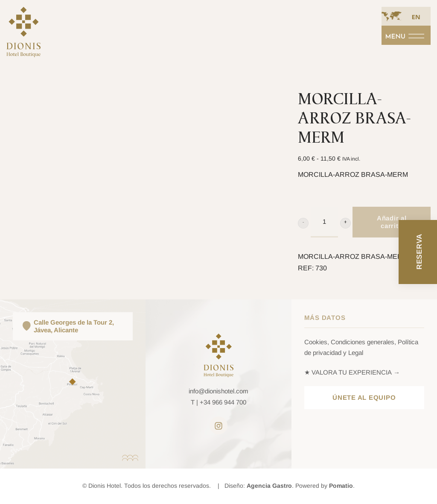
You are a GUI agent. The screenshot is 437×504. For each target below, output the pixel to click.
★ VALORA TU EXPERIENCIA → (352, 372)
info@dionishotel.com (218, 391)
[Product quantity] (324, 222)
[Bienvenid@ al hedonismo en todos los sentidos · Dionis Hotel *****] (23, 37)
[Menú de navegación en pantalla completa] (406, 35)
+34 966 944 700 (223, 402)
